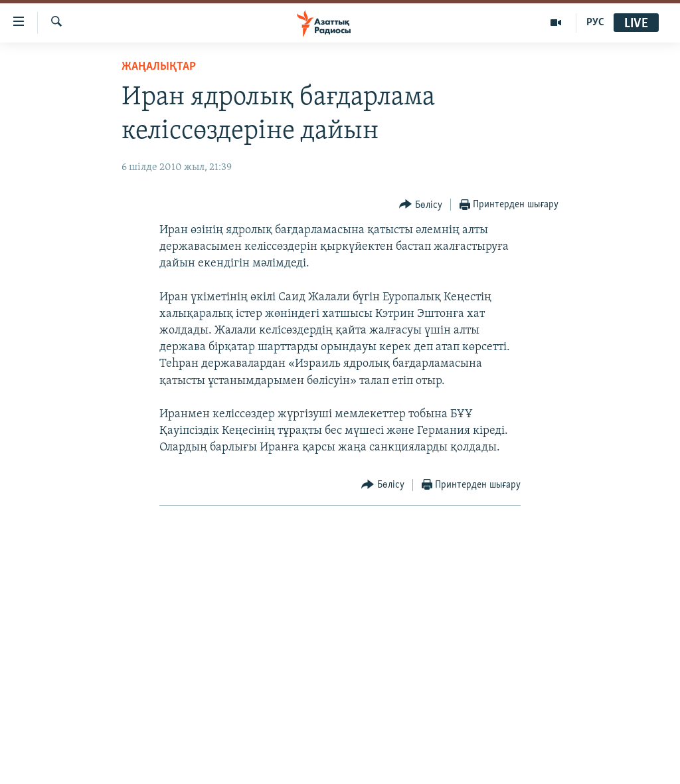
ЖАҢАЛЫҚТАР (159, 67)
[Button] (421, 205)
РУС (595, 23)
